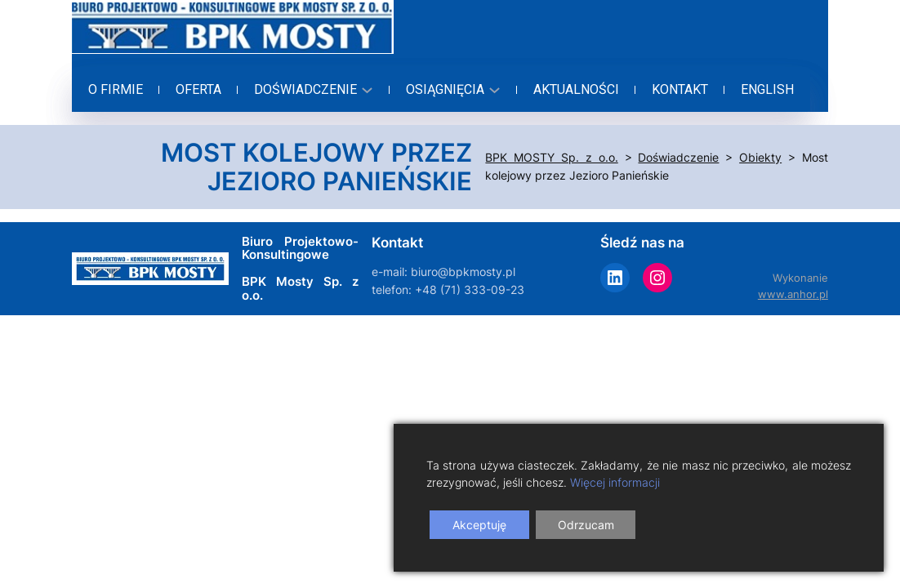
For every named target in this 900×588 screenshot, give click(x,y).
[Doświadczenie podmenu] (311, 90)
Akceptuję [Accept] (479, 525)
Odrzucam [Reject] (586, 525)
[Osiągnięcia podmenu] (451, 90)
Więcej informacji (615, 482)
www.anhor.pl (793, 294)
